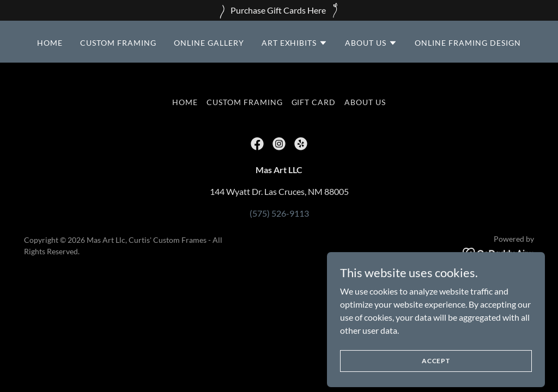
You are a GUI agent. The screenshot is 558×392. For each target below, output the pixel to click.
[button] (295, 43)
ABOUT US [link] (365, 102)
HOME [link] (50, 43)
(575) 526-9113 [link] (279, 213)
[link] (257, 144)
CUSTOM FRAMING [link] (118, 43)
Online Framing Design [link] (468, 43)
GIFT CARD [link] (314, 102)
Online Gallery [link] (209, 43)
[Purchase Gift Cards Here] (279, 10)
